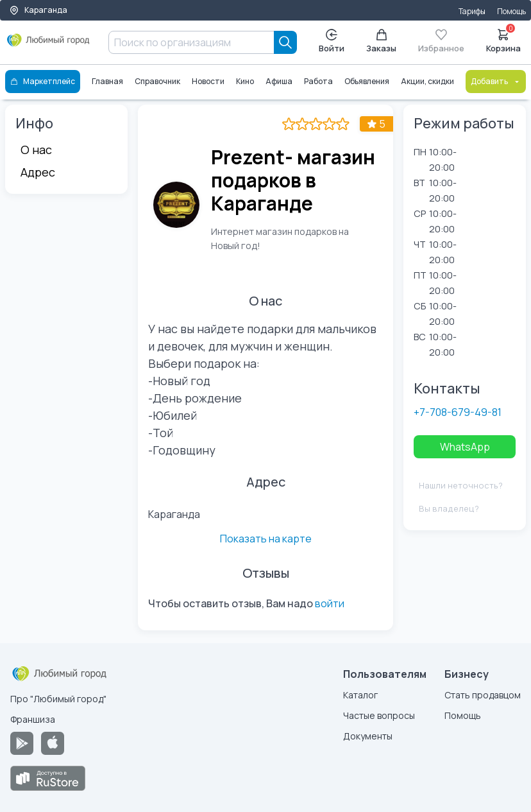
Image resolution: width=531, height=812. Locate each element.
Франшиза (33, 719)
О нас (36, 150)
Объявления (367, 81)
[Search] (285, 42)
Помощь (511, 11)
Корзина (503, 40)
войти (330, 603)
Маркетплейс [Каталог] (43, 81)
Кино (245, 81)
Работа (318, 81)
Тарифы (472, 11)
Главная (107, 81)
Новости (208, 81)
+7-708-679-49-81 (458, 412)
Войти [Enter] (332, 41)
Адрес (38, 172)
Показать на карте (266, 539)
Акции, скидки (427, 81)
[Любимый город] (48, 45)
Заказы (381, 41)
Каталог (360, 695)
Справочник (157, 81)
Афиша (279, 81)
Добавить (496, 81)
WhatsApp (465, 447)
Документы (368, 736)
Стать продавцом (483, 695)
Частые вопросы (379, 715)
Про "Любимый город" (58, 699)
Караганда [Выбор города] (38, 10)
